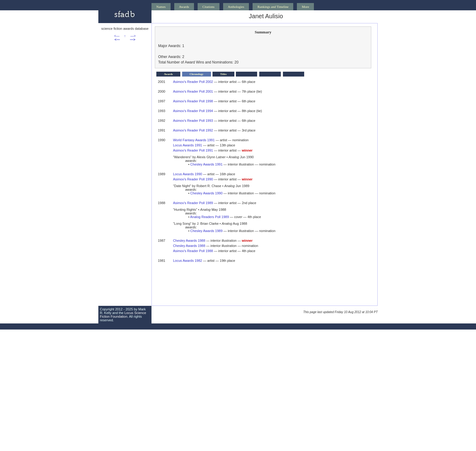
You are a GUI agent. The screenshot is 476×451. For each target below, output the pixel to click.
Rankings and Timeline (273, 7)
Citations (209, 7)
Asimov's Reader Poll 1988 (193, 251)
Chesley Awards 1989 (206, 231)
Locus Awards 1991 (188, 145)
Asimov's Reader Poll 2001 (193, 91)
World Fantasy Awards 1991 (194, 140)
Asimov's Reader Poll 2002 (193, 82)
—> (133, 36)
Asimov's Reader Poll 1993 (193, 121)
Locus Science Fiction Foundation (123, 315)
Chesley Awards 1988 (189, 241)
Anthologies (236, 7)
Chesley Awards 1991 (206, 164)
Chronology (197, 74)
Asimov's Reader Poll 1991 (193, 150)
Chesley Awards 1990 (206, 193)
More (305, 7)
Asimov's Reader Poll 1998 (193, 101)
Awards (184, 7)
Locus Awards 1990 (188, 174)
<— (117, 36)
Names (161, 7)
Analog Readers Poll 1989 (209, 217)
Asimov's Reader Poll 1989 (193, 203)
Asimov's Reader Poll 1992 (193, 130)
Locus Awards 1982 (188, 261)
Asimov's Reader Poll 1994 (193, 111)
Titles (223, 74)
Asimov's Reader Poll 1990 (193, 179)
